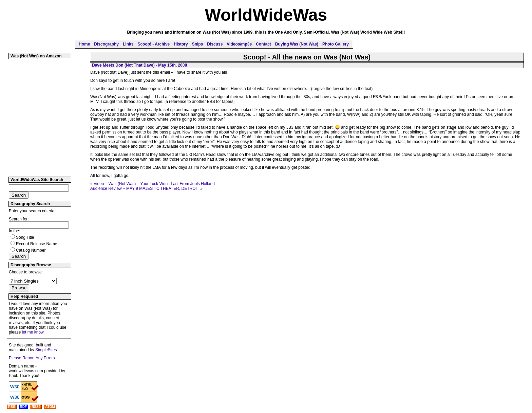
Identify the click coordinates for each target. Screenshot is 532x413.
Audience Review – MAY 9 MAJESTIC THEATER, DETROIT (145, 188)
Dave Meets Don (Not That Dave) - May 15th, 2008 (139, 65)
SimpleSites (46, 350)
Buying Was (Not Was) (297, 44)
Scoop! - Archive (154, 44)
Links (128, 44)
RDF (24, 407)
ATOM (50, 407)
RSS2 (36, 407)
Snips (198, 44)
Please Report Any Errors (32, 358)
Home (84, 44)
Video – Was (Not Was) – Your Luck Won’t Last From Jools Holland (154, 184)
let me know (33, 332)
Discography (106, 44)
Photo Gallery (336, 44)
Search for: (19, 219)
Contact (263, 44)
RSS (12, 407)
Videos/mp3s (239, 44)
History (181, 44)
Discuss (215, 44)
